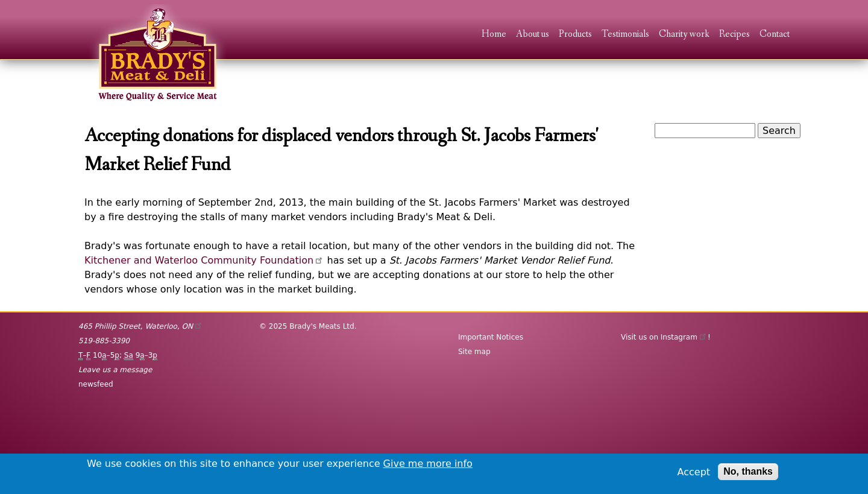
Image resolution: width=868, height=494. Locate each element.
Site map (474, 352)
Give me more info (428, 464)
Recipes (734, 35)
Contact (775, 35)
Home (494, 35)
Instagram (684, 337)
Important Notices (491, 337)
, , (141, 326)
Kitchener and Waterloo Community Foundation (204, 260)
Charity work (684, 35)
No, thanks (748, 471)
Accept (694, 472)
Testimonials (625, 35)
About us (533, 35)
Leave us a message (115, 370)
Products (575, 35)
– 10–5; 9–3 (118, 356)
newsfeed (96, 384)
